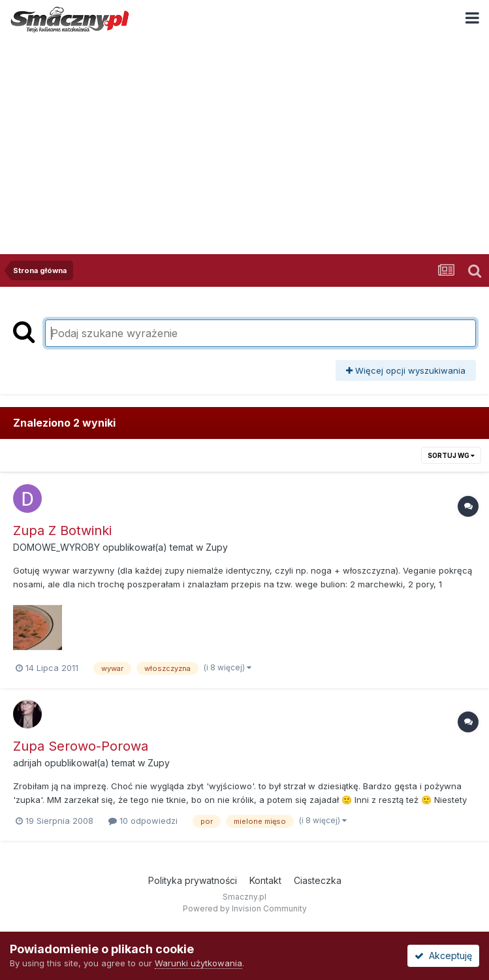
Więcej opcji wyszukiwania (406, 370)
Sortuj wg (451, 455)
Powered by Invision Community (245, 908)
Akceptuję (443, 955)
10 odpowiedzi (143, 821)
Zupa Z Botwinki (62, 531)
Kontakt (265, 880)
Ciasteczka (318, 880)
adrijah (27, 763)
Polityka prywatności (193, 880)
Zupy (217, 547)
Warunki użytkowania (198, 963)
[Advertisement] (244, 137)
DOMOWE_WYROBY (56, 547)
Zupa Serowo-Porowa (81, 746)
